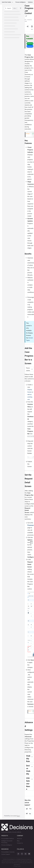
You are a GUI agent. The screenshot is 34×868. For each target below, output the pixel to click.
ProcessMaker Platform (8, 839)
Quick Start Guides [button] (6, 2)
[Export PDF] (32, 27)
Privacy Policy (17, 866)
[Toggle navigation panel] (25, 10)
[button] (11, 8)
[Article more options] (32, 29)
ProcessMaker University (8, 852)
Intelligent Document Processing (7, 842)
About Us (19, 839)
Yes (29, 809)
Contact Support (6, 854)
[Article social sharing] (28, 27)
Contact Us (20, 843)
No (29, 814)
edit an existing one (30, 397)
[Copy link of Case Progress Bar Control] (26, 16)
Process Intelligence (20, 2)
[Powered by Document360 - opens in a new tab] (12, 816)
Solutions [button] (30, 2)
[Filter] (21, 8)
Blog (18, 841)
